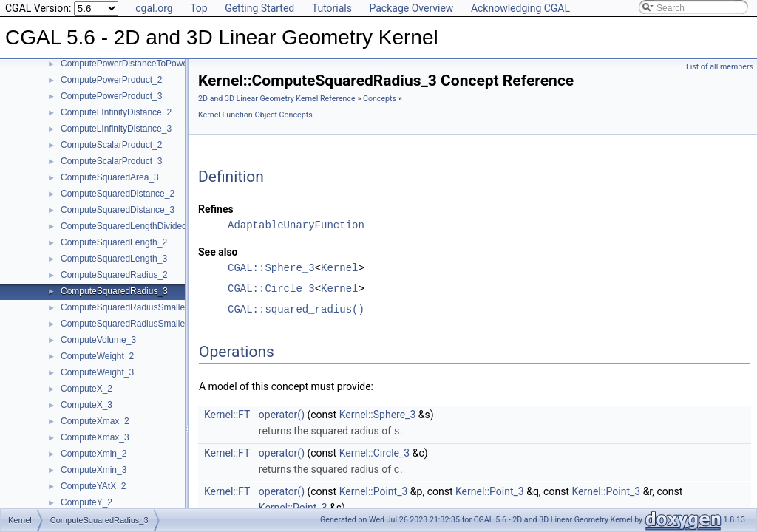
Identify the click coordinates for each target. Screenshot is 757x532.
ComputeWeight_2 (97, 356)
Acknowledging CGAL (520, 8)
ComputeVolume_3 (98, 340)
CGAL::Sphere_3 (271, 268)
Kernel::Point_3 (374, 490)
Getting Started (259, 8)
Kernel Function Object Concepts (255, 115)
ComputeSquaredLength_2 (114, 242)
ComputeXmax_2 (95, 421)
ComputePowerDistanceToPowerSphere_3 (145, 64)
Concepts (380, 99)
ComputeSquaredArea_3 (110, 177)
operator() (282, 415)
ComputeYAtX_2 (94, 486)
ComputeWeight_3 (97, 372)
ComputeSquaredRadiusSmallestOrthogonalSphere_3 (167, 324)
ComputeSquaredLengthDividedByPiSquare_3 (152, 226)
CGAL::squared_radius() (296, 309)
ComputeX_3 (86, 405)
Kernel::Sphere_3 (378, 415)
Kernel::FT (227, 415)
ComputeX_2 (86, 389)
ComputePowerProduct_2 (111, 80)
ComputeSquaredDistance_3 (118, 210)
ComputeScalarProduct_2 (111, 145)
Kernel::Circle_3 (375, 452)
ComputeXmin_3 (94, 470)
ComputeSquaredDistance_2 (118, 194)
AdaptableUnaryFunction (296, 225)
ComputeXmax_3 (95, 437)
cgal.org (154, 8)
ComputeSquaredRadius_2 (114, 275)
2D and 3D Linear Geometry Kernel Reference (277, 99)
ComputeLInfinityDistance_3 (116, 129)
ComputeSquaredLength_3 (114, 259)
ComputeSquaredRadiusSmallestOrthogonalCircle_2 (164, 307)
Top (199, 8)
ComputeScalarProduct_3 (111, 161)
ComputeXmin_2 (94, 454)
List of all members (720, 67)
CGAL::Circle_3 (271, 289)
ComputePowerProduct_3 (111, 96)
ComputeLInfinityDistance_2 (116, 112)
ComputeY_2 (86, 502)
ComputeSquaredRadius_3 (114, 291)
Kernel (339, 268)
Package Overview (411, 8)
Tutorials (332, 8)
